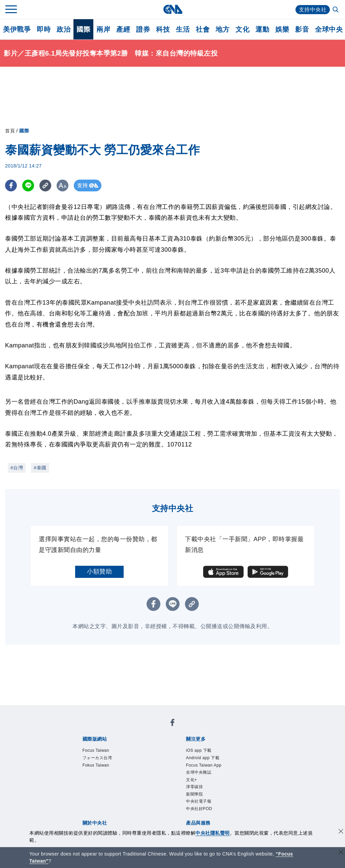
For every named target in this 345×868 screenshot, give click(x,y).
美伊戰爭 (17, 29)
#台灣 (17, 468)
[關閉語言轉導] (341, 853)
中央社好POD (199, 809)
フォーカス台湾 (97, 758)
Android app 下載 (203, 758)
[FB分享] (11, 185)
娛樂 (282, 29)
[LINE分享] (28, 185)
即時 (44, 29)
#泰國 (40, 468)
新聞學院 (194, 794)
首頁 (10, 131)
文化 (242, 29)
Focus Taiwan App (204, 765)
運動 (262, 29)
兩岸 (103, 29)
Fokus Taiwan (96, 765)
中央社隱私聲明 (213, 833)
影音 (302, 29)
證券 (143, 29)
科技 (163, 29)
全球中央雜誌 (199, 772)
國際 (83, 29)
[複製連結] (45, 185)
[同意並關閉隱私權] (341, 832)
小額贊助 (99, 571)
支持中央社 (313, 10)
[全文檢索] (336, 10)
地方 (223, 29)
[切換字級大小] (62, 185)
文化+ (192, 780)
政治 (64, 29)
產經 (123, 29)
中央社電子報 (199, 802)
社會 (203, 29)
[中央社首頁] (173, 9)
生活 (183, 29)
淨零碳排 (194, 787)
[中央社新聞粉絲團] (172, 724)
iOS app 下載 (199, 750)
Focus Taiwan (96, 750)
